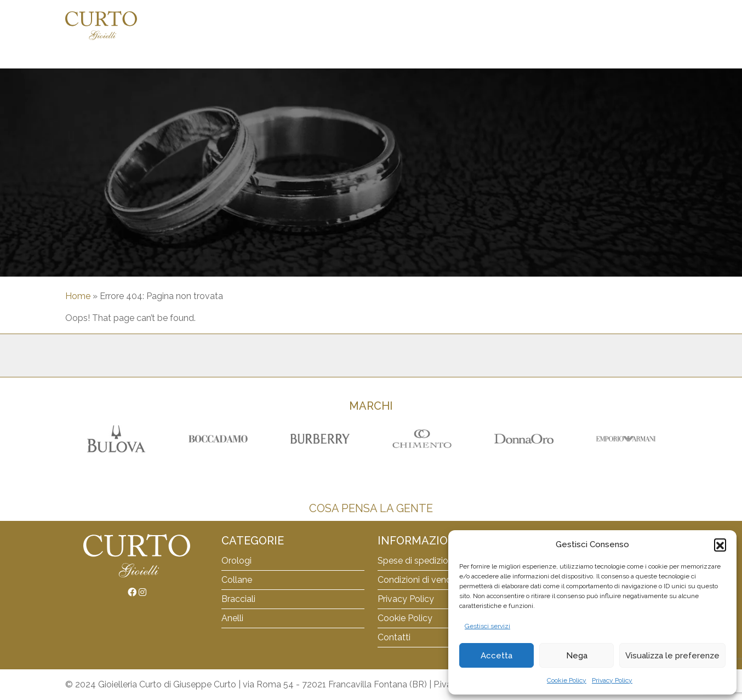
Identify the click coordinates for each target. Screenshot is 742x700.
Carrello (528, 26)
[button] (720, 544)
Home (257, 26)
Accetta (496, 656)
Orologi (297, 26)
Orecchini (477, 26)
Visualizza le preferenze (672, 656)
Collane (343, 26)
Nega (577, 656)
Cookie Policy (567, 680)
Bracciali (391, 26)
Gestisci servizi (487, 626)
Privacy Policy (612, 680)
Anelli (433, 26)
